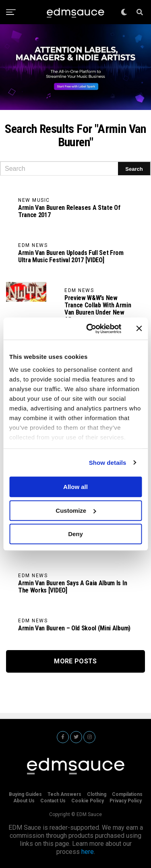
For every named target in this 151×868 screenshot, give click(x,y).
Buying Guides (25, 794)
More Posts (75, 661)
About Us (24, 801)
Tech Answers (64, 794)
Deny (75, 534)
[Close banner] (139, 329)
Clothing (97, 794)
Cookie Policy (88, 801)
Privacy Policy (126, 801)
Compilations (127, 794)
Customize (76, 511)
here (88, 852)
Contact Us (53, 801)
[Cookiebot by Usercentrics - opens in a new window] (90, 329)
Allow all (75, 487)
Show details (108, 463)
